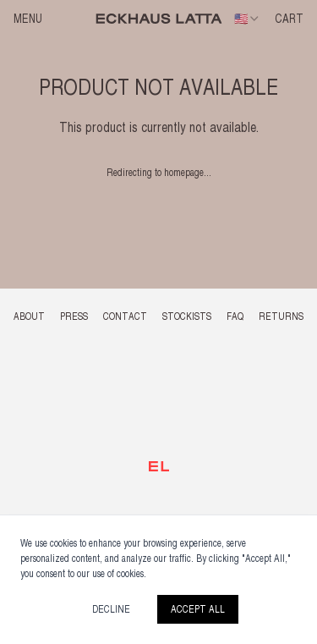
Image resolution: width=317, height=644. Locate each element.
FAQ (235, 316)
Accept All (198, 609)
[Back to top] (159, 466)
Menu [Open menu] (28, 19)
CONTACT (125, 316)
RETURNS (281, 316)
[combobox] (248, 19)
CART (289, 19)
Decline (111, 609)
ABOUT (29, 316)
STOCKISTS (187, 316)
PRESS (74, 316)
